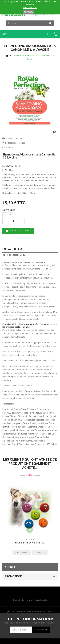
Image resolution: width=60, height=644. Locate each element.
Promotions (14, 576)
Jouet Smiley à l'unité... (30, 543)
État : (5, 170)
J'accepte (28, 12)
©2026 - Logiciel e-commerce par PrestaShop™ (30, 612)
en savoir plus (30, 7)
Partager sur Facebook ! (16, 143)
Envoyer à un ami (14, 139)
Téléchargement (15, 255)
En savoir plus (13, 249)
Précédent (23, 553)
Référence (8, 166)
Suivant (39, 553)
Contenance (9, 210)
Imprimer (10, 147)
